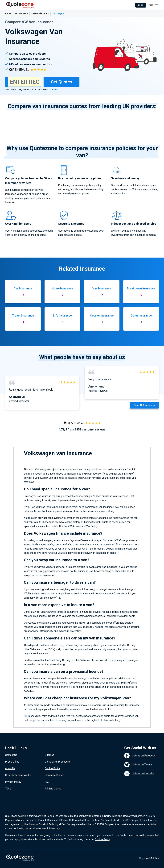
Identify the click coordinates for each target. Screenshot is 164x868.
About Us (10, 768)
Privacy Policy (13, 782)
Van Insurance (21, 13)
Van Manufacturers (40, 13)
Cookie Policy (53, 768)
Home (8, 13)
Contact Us (11, 755)
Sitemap (49, 755)
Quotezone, (33, 705)
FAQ (47, 782)
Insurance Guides (55, 775)
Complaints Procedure (57, 762)
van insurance (121, 496)
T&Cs (8, 789)
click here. (53, 89)
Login (141, 5)
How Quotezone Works (18, 775)
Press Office (12, 762)
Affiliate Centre (53, 789)
